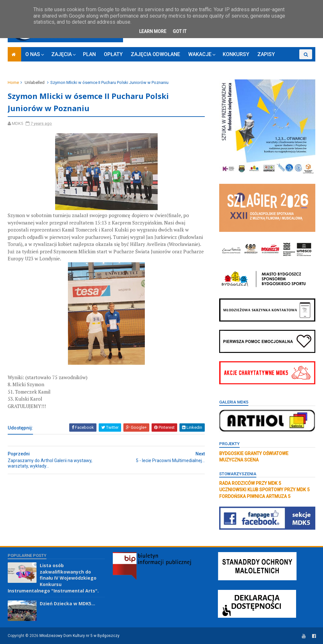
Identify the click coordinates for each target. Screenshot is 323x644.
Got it (180, 31)
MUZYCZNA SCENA (239, 460)
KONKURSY (236, 54)
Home (13, 82)
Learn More (153, 31)
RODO (290, 64)
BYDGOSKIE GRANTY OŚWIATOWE (254, 453)
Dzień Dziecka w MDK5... (67, 603)
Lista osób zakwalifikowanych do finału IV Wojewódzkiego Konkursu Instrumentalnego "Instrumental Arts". (53, 578)
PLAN (89, 54)
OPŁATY (113, 54)
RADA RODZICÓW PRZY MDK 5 (250, 483)
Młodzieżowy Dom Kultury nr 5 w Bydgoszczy (79, 636)
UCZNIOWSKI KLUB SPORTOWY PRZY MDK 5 (264, 490)
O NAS (33, 54)
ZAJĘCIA (62, 54)
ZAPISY (266, 54)
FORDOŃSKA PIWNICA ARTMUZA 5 (255, 496)
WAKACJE (200, 54)
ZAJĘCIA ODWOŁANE (155, 54)
